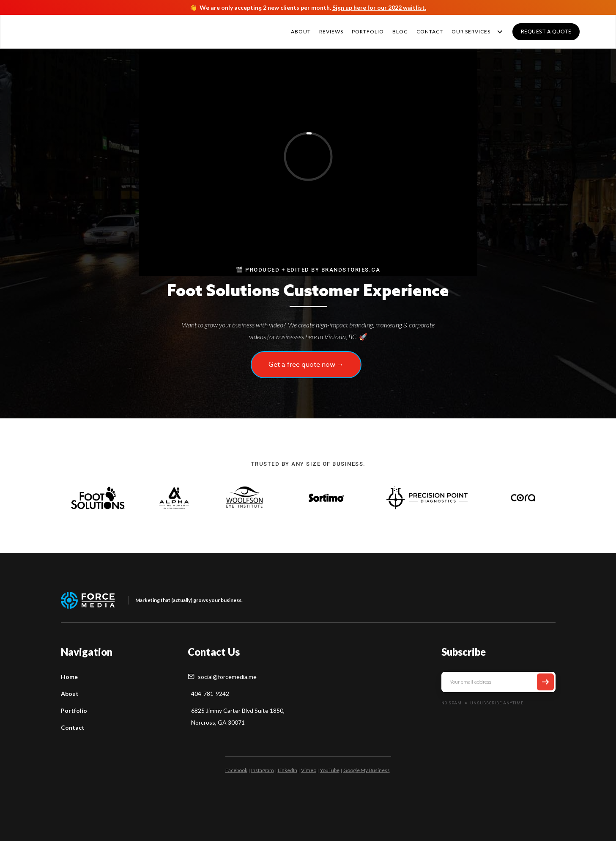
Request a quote (546, 32)
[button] (475, 32)
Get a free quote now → (306, 365)
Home (69, 677)
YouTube (330, 770)
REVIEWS (331, 32)
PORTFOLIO (368, 32)
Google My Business (367, 770)
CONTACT (430, 32)
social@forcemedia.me (227, 677)
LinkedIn (287, 770)
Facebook (236, 770)
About (301, 32)
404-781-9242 (210, 694)
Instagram (263, 770)
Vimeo (309, 770)
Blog (400, 32)
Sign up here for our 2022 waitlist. (379, 7)
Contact (73, 727)
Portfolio (74, 710)
